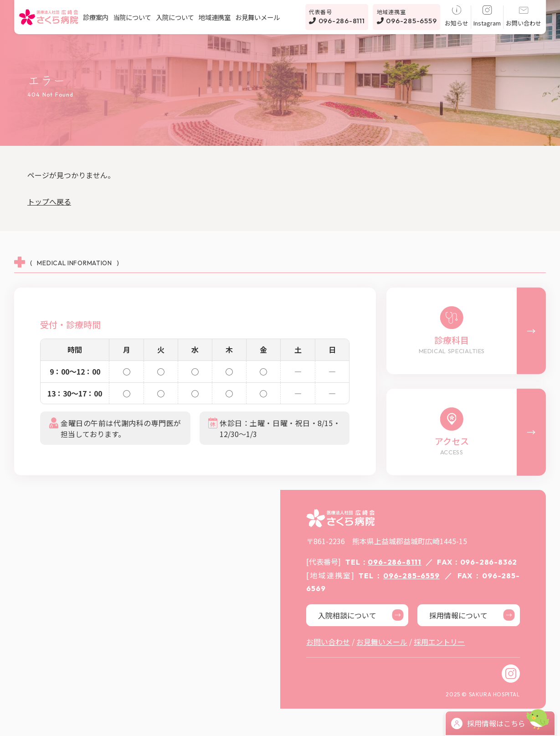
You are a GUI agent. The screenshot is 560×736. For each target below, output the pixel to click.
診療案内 (96, 17)
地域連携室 (215, 17)
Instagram (487, 16)
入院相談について (361, 615)
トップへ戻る (49, 201)
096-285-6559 (407, 16)
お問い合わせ (524, 16)
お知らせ (457, 16)
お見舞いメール (257, 17)
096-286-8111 (337, 16)
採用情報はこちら (488, 723)
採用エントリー (439, 642)
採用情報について (472, 615)
